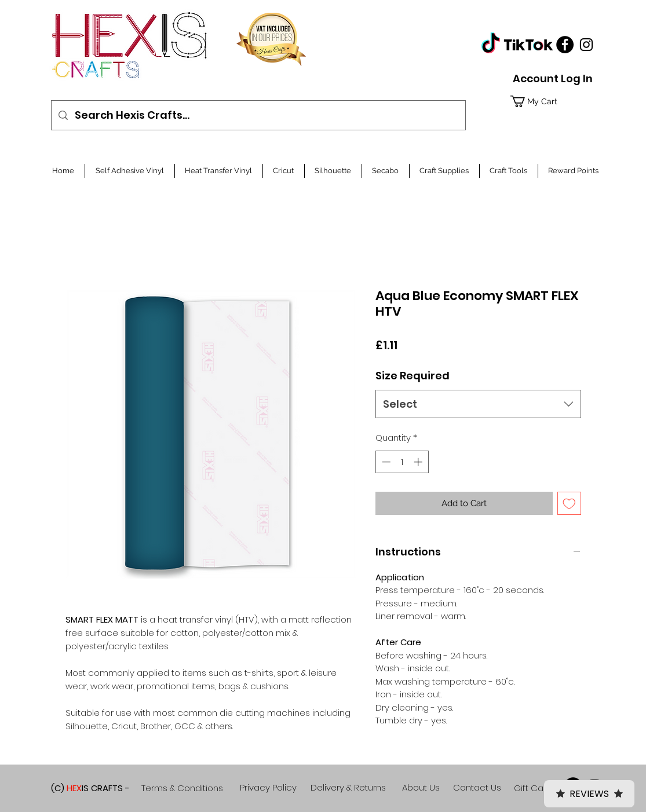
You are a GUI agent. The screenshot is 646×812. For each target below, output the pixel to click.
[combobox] (478, 404)
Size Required (413, 376)
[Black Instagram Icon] (586, 45)
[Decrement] (385, 462)
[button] (550, 101)
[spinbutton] (402, 462)
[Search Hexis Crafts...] (258, 115)
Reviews (589, 794)
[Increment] (419, 462)
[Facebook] (565, 45)
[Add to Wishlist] (569, 504)
